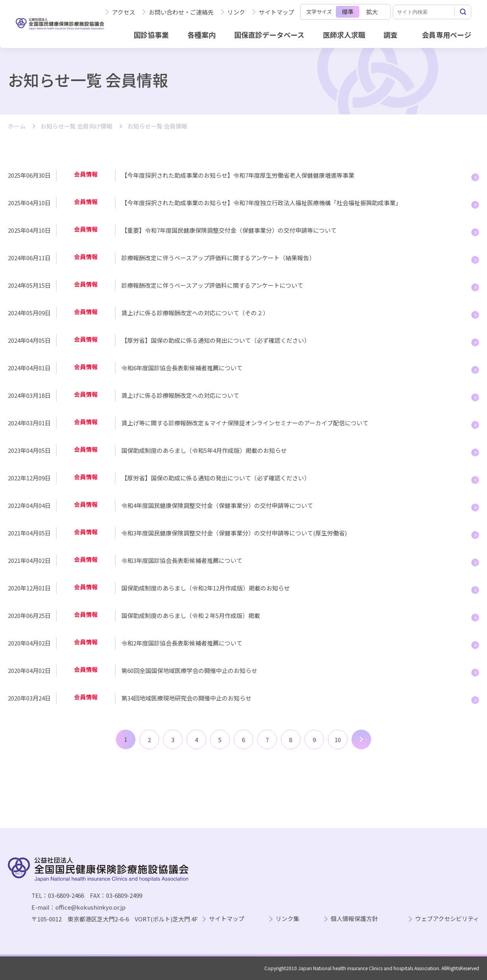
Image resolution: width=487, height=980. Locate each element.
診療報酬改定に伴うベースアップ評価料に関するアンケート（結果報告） (218, 258)
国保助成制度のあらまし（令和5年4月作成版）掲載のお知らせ (204, 450)
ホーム (17, 126)
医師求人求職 (344, 35)
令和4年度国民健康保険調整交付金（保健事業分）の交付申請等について (217, 505)
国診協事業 (151, 35)
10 (338, 740)
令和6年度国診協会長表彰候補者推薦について (182, 368)
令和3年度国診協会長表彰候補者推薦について (182, 560)
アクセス (124, 12)
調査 (390, 35)
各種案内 (201, 35)
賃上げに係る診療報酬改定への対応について (180, 395)
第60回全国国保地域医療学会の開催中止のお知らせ (189, 670)
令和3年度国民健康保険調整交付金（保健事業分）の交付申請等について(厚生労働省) (234, 533)
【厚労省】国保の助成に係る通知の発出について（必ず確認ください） (216, 340)
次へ (361, 739)
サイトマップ (276, 12)
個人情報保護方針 (354, 919)
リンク (236, 12)
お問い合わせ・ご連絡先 (181, 12)
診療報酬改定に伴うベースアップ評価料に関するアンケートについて (212, 285)
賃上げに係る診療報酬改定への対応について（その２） (195, 313)
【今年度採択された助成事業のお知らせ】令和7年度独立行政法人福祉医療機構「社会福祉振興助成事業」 (261, 203)
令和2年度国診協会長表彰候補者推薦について (182, 643)
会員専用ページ (447, 35)
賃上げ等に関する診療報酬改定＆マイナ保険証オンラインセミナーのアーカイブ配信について (245, 423)
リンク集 (287, 919)
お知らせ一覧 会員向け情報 (76, 126)
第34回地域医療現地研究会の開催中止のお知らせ (186, 698)
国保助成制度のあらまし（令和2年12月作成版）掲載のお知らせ (206, 588)
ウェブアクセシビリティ (447, 919)
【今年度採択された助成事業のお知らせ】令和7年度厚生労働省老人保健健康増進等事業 (238, 175)
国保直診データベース (269, 35)
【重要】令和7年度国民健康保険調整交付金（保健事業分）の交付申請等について (229, 230)
